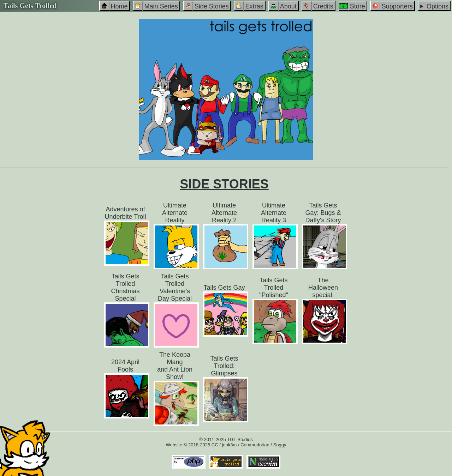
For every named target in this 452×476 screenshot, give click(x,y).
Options (438, 6)
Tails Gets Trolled (30, 6)
